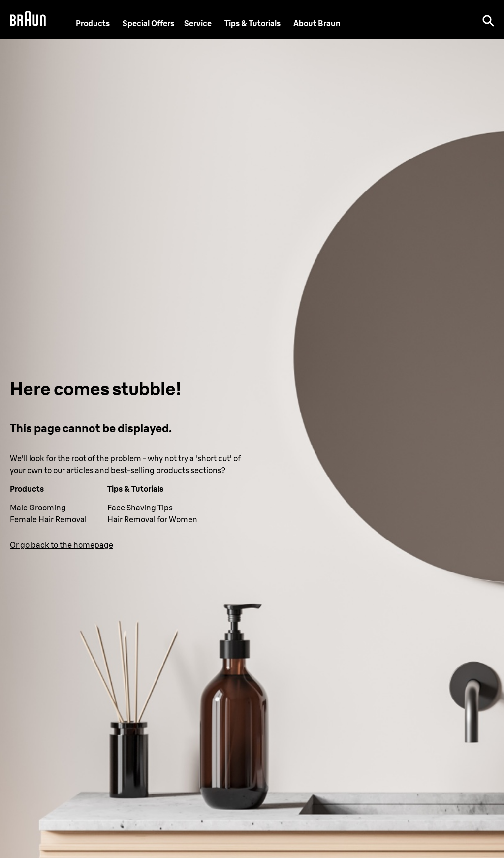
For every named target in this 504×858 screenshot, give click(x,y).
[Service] (198, 23)
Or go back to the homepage (62, 545)
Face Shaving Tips (140, 508)
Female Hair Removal (48, 519)
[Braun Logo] (28, 20)
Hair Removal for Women (152, 519)
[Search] (488, 20)
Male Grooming (38, 508)
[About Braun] (317, 23)
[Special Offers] (148, 23)
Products (93, 23)
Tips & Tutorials (252, 23)
